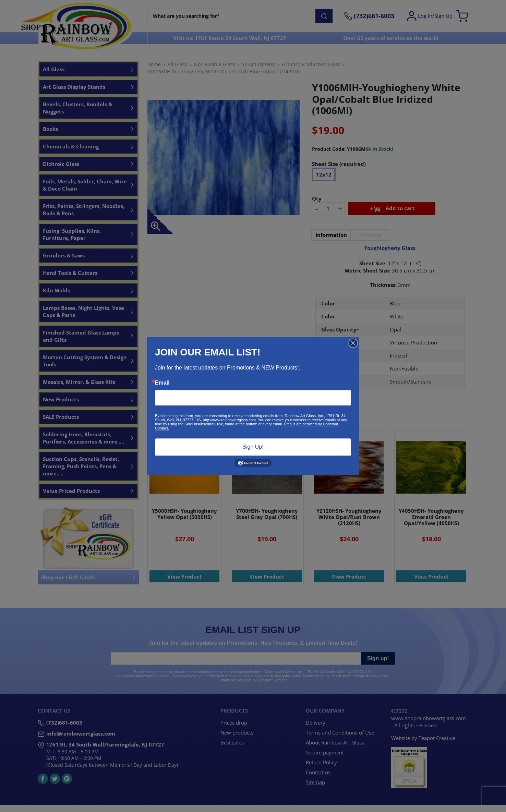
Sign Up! (253, 447)
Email (162, 383)
